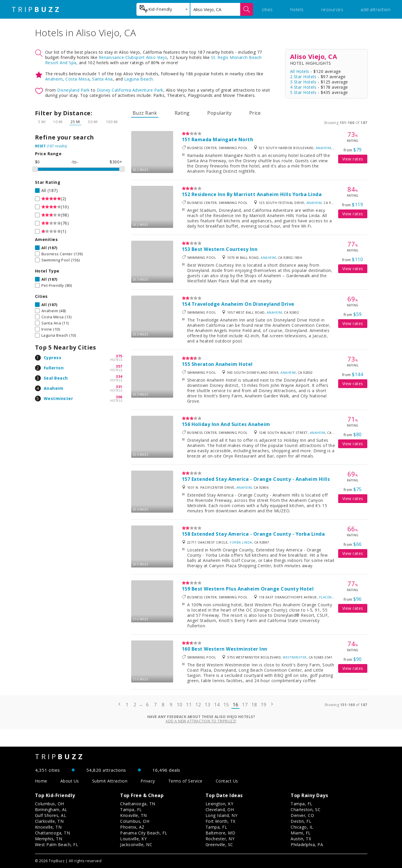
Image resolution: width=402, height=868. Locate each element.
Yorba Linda (241, 542)
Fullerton (54, 368)
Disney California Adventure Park (130, 90)
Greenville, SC (219, 845)
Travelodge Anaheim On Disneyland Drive (243, 304)
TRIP (36, 9)
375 (119, 356)
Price (255, 113)
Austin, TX (301, 839)
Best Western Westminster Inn (229, 649)
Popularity (219, 113)
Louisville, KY (133, 839)
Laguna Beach (139, 79)
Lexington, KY (220, 804)
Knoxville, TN (48, 827)
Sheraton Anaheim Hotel (222, 364)
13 (207, 705)
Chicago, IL (302, 827)
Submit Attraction (110, 781)
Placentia (328, 597)
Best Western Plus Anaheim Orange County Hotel (253, 589)
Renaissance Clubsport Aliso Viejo (133, 57)
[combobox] (163, 9)
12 (198, 705)
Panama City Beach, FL (144, 833)
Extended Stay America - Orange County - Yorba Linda (258, 534)
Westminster (58, 398)
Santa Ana (102, 79)
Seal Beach (56, 378)
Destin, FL (301, 821)
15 (226, 705)
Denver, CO (302, 815)
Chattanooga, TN (53, 833)
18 (254, 705)
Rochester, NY (220, 839)
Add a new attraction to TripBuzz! (201, 721)
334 (119, 377)
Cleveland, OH (220, 810)
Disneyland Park (73, 90)
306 (119, 397)
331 (119, 387)
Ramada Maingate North (222, 139)
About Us (70, 781)
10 (179, 705)
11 (189, 705)
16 (235, 705)
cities (267, 9)
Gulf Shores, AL (51, 815)
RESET (40, 146)
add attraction (375, 9)
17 (245, 705)
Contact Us (227, 781)
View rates (353, 159)
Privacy (148, 781)
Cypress (53, 358)
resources (332, 9)
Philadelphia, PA (307, 845)
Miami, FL (301, 833)
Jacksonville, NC (136, 845)
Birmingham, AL (51, 810)
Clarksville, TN (49, 821)
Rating (182, 113)
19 (263, 705)
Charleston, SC (306, 810)
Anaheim (54, 79)
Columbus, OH (50, 804)
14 (217, 705)
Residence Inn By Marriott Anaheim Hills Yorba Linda (257, 194)
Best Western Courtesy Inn (225, 249)
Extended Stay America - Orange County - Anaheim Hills (261, 479)
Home (41, 781)
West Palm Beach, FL (57, 845)
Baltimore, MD (221, 833)
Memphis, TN (49, 839)
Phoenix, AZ (132, 827)
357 (119, 366)
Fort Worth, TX (221, 821)
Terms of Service (185, 781)
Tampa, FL (131, 810)
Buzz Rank (145, 113)
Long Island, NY (222, 815)
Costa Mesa (77, 79)
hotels (297, 9)
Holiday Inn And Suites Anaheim (231, 424)
